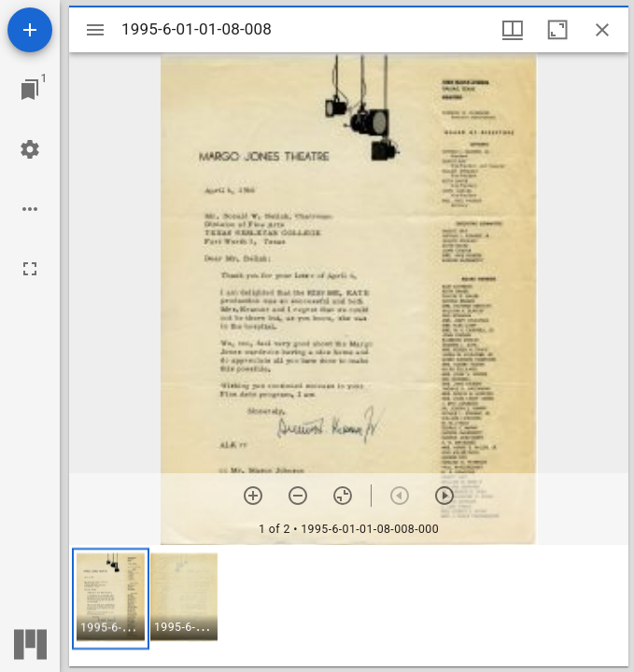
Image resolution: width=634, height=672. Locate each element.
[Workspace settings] (30, 149)
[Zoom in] (253, 496)
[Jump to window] (30, 90)
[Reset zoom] (343, 496)
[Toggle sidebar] (95, 30)
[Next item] (444, 496)
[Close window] (602, 30)
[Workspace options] (30, 209)
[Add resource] (30, 30)
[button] (111, 599)
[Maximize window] (557, 30)
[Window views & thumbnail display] (513, 30)
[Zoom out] (298, 496)
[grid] (349, 606)
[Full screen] (30, 269)
